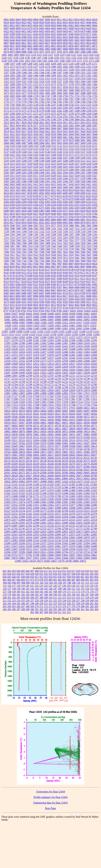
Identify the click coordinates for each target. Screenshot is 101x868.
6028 (30, 193)
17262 (72, 396)
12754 (79, 381)
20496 (29, 470)
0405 (53, 28)
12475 (29, 355)
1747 (48, 96)
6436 (24, 211)
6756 (59, 217)
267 (23, 606)
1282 (65, 67)
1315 (6, 70)
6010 (48, 190)
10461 (87, 314)
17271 (94, 396)
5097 (77, 143)
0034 (71, 22)
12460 (65, 352)
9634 (59, 305)
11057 (43, 326)
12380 (29, 340)
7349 (59, 240)
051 (37, 577)
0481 (89, 31)
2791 (30, 120)
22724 (65, 526)
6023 (95, 190)
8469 (59, 290)
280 (83, 606)
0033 (65, 22)
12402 (43, 343)
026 (18, 574)
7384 (6, 243)
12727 (43, 379)
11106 (68, 331)
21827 (29, 499)
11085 (36, 328)
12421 (65, 346)
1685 (65, 93)
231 (51, 600)
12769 (36, 384)
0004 (24, 20)
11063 (65, 326)
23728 (79, 552)
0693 (83, 40)
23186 (79, 540)
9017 (65, 296)
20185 (94, 461)
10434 (87, 311)
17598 (36, 405)
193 (69, 595)
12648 (15, 373)
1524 (18, 81)
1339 (18, 72)
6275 (48, 199)
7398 (24, 243)
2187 (71, 111)
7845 (77, 261)
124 (46, 586)
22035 (15, 508)
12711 (72, 376)
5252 (36, 170)
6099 (83, 193)
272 (46, 606)
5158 (89, 152)
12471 (7, 355)
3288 (6, 128)
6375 (42, 208)
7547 (65, 246)
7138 (95, 228)
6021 (83, 190)
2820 (36, 123)
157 (5, 592)
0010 (54, 20)
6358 (12, 208)
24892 (76, 561)
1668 (71, 90)
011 (46, 571)
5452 (6, 190)
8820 (6, 296)
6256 (42, 199)
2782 (71, 117)
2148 (59, 105)
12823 (29, 390)
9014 (59, 296)
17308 (15, 399)
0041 (95, 22)
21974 (65, 505)
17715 (79, 405)
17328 (36, 399)
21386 (65, 487)
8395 (54, 287)
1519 (83, 78)
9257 (65, 299)
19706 (51, 449)
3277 (36, 125)
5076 (54, 140)
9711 (48, 308)
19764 (7, 452)
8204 (36, 278)
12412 (7, 346)
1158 (4, 61)
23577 (87, 549)
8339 (42, 284)
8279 (6, 284)
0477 (71, 31)
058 (69, 577)
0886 (54, 49)
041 (87, 574)
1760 (30, 99)
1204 (53, 64)
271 (41, 606)
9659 (18, 308)
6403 (18, 211)
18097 (87, 411)
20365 (72, 467)
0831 (71, 43)
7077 (54, 226)
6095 (59, 193)
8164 (54, 273)
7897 (12, 264)
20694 (87, 476)
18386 (7, 420)
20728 (22, 479)
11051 (15, 326)
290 (32, 609)
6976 (6, 226)
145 (46, 589)
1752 (77, 96)
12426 (87, 346)
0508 (12, 34)
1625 (6, 90)
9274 (95, 299)
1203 (47, 64)
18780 (7, 429)
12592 (58, 361)
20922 (87, 479)
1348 (65, 72)
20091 (43, 458)
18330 (51, 417)
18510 (87, 420)
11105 (61, 331)
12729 (58, 379)
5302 (54, 173)
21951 (36, 505)
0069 (18, 28)
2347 (42, 117)
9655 (6, 308)
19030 (15, 434)
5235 (30, 167)
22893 (87, 532)
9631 (48, 305)
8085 (77, 267)
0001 (6, 20)
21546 (43, 493)
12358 (75, 334)
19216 (22, 440)
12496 (36, 358)
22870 (72, 532)
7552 (83, 246)
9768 (59, 311)
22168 (36, 511)
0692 (77, 40)
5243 (77, 167)
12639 (43, 370)
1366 (18, 75)
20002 (43, 455)
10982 (15, 320)
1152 (68, 58)
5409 (18, 184)
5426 (24, 187)
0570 (83, 34)
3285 (83, 125)
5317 (36, 175)
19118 (29, 437)
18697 (22, 426)
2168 (77, 108)
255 (64, 603)
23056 (65, 537)
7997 (59, 264)
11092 (72, 328)
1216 (71, 64)
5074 (42, 140)
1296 (77, 67)
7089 (24, 228)
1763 (48, 99)
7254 (95, 237)
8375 (71, 284)
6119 (30, 196)
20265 (65, 464)
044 (5, 577)
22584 (36, 523)
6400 (6, 211)
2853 (48, 123)
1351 (83, 72)
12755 (87, 381)
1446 (36, 75)
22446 (79, 517)
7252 (83, 237)
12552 (22, 361)
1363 (95, 72)
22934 (22, 534)
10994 (94, 320)
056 (60, 577)
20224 (29, 464)
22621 (58, 523)
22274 (79, 514)
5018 (30, 131)
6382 (54, 208)
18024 (7, 411)
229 (41, 600)
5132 (71, 149)
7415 (59, 243)
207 (37, 598)
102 (42, 583)
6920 (30, 223)
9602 (36, 305)
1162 (27, 61)
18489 (79, 420)
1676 (18, 93)
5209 (71, 161)
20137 (36, 461)
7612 (18, 255)
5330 (18, 178)
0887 (59, 49)
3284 (77, 125)
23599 (22, 552)
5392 (54, 181)
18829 (72, 429)
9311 (89, 302)
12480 (65, 355)
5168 (54, 155)
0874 (6, 49)
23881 (22, 558)
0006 (36, 20)
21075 (79, 481)
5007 (59, 128)
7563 (24, 249)
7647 (89, 255)
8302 (30, 284)
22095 (79, 508)
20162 (72, 461)
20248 (58, 464)
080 (51, 580)
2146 (48, 105)
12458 (51, 352)
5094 (65, 143)
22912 (94, 532)
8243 (54, 281)
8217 (18, 281)
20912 (72, 479)
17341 (51, 399)
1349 (71, 72)
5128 (54, 149)
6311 (95, 202)
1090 (95, 52)
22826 (29, 532)
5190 (83, 158)
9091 (95, 296)
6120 (36, 196)
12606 (87, 361)
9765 (47, 311)
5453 (12, 190)
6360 (24, 208)
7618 (42, 255)
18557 (15, 423)
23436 (29, 546)
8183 (42, 276)
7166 (18, 234)
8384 (12, 287)
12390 (87, 340)
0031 (54, 22)
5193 (6, 161)
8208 (59, 278)
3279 (48, 125)
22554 (94, 520)
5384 (12, 181)
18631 (65, 423)
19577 (58, 446)
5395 (59, 181)
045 (9, 577)
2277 (65, 114)
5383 (6, 181)
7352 (65, 240)
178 (5, 595)
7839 (71, 261)
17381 (72, 399)
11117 (18, 334)
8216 (12, 281)
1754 (89, 96)
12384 (58, 340)
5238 (48, 167)
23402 (94, 543)
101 (37, 583)
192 (64, 595)
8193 (77, 276)
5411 (30, 184)
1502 (95, 75)
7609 (95, 252)
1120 (68, 55)
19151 (65, 437)
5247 (6, 170)
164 (37, 592)
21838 (51, 499)
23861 (94, 555)
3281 (59, 125)
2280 (83, 114)
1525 (24, 81)
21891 (65, 502)
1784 (54, 102)
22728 (79, 526)
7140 (12, 231)
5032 (12, 134)
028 (28, 574)
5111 (54, 146)
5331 (24, 178)
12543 (79, 358)
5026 (71, 131)
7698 (95, 258)
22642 (72, 523)
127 (59, 586)
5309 (95, 173)
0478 (77, 31)
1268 (83, 64)
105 (55, 583)
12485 (7, 358)
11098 (12, 331)
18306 (15, 417)
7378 (83, 240)
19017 (94, 431)
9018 (71, 296)
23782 (29, 555)
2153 (89, 105)
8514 (77, 293)
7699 (6, 261)
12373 (79, 337)
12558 (29, 361)
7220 (47, 237)
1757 (12, 99)
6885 (59, 220)
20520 (36, 470)
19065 (51, 434)
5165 (36, 155)
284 (5, 609)
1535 (48, 81)
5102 (7, 146)
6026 (18, 193)
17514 (79, 402)
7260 (18, 240)
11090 (58, 328)
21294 (93, 484)
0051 (6, 25)
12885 (36, 393)
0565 (53, 34)
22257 (58, 514)
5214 (6, 164)
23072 (94, 537)
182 (23, 595)
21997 (7, 508)
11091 (65, 328)
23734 (86, 552)
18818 (36, 429)
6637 (36, 214)
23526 (43, 549)
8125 (36, 270)
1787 (71, 102)
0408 (71, 28)
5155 (71, 152)
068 (18, 580)
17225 (65, 396)
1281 (59, 67)
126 (55, 586)
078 (41, 580)
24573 (40, 561)
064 (96, 577)
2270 (24, 114)
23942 (51, 558)
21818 (15, 499)
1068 (30, 52)
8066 (48, 267)
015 (64, 571)
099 (28, 583)
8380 (83, 284)
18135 (29, 414)
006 (28, 571)
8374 (65, 284)
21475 (43, 490)
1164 (39, 61)
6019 (71, 190)
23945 (58, 558)
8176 (12, 276)
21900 (72, 502)
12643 (72, 370)
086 (69, 580)
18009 (79, 408)
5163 (24, 155)
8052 (30, 267)
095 (9, 583)
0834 (89, 43)
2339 (89, 114)
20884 (65, 479)
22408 (51, 517)
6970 (83, 223)
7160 (89, 231)
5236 (36, 167)
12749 (51, 381)
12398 (22, 343)
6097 (71, 193)
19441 (94, 443)
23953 (72, 558)
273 (51, 606)
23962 (79, 558)
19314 (72, 440)
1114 (33, 55)
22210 (79, 511)
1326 (59, 70)
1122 (79, 55)
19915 (72, 452)
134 (92, 586)
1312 (83, 67)
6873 (12, 220)
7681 (77, 258)
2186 (65, 111)
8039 (12, 267)
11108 (82, 331)
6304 (54, 202)
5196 (24, 161)
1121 (74, 55)
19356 (22, 443)
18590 (29, 423)
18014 (94, 408)
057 (64, 577)
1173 (91, 61)
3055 (24, 125)
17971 (65, 408)
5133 (77, 149)
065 (5, 580)
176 (92, 592)
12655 (65, 373)
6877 (24, 220)
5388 (30, 181)
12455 (29, 352)
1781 (36, 102)
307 (41, 612)
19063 (43, 434)
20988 (43, 481)
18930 (51, 431)
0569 (77, 34)
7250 (71, 237)
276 (64, 606)
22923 (15, 534)
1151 (62, 58)
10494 (58, 317)
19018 (7, 434)
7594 (18, 252)
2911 (65, 123)
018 (78, 571)
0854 (59, 46)
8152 (30, 273)
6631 (6, 214)
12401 (36, 343)
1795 (12, 105)
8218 (24, 281)
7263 (36, 240)
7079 (65, 226)
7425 (71, 243)
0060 (59, 25)
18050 (29, 411)
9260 (71, 299)
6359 (18, 208)
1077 (54, 52)
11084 (29, 328)
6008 (42, 190)
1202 (41, 64)
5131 (65, 149)
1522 (6, 81)
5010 (77, 128)
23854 (87, 555)
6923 (48, 223)
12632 (87, 367)
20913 (79, 479)
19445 (15, 446)
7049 (12, 226)
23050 (51, 537)
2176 (30, 111)
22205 (72, 511)
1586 (24, 87)
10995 (8, 323)
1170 (74, 61)
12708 (58, 376)
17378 (65, 399)
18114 (22, 414)
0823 (36, 43)
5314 (18, 175)
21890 (58, 502)
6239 (36, 199)
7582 (77, 249)
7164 (6, 234)
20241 (43, 464)
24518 (33, 561)
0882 (48, 49)
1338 (12, 72)
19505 (29, 446)
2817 (18, 123)
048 (23, 577)
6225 (6, 199)
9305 (77, 302)
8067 (54, 267)
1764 (54, 99)
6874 (18, 220)
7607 (89, 252)
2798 (65, 120)
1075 (42, 52)
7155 (59, 231)
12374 (87, 337)
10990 (72, 320)
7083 (89, 226)
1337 (6, 72)
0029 (42, 22)
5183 (48, 158)
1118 (56, 55)
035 (60, 574)
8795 (89, 293)
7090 (30, 228)
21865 (7, 502)
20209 (15, 464)
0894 (83, 49)
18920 (43, 431)
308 (46, 612)
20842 (51, 479)
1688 (83, 93)
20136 (29, 461)
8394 (48, 287)
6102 (95, 193)
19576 (51, 446)
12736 (87, 379)
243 (9, 603)
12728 (51, 379)
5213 (95, 161)
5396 (65, 181)
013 (55, 571)
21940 (29, 505)
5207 (59, 161)
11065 (72, 326)
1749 (59, 96)
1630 (18, 90)
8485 (18, 293)
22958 (51, 534)
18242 (72, 414)
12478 (51, 355)
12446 (58, 349)
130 (73, 586)
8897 (30, 296)
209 (46, 598)
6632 (12, 214)
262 (96, 603)
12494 (29, 358)
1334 (83, 70)
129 (69, 586)
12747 (36, 381)
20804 (29, 479)
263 (5, 606)
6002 (30, 190)
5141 (30, 152)
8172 (83, 273)
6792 (71, 217)
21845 (72, 499)
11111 (96, 331)
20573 (29, 473)
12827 (58, 390)
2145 (42, 105)
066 (9, 580)
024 (9, 574)
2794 (42, 120)
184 (32, 595)
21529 (29, 493)
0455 (42, 31)
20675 (79, 476)
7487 (18, 246)
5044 (71, 134)
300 (78, 609)
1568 (12, 84)
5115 (77, 146)
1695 (24, 96)
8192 (71, 276)
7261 (24, 240)
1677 (24, 93)
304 (96, 609)
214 (69, 598)
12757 (94, 381)
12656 (72, 373)
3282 (65, 125)
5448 (77, 187)
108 (69, 583)
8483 (12, 293)
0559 (42, 34)
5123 (24, 149)
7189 (83, 234)
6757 (65, 217)
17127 (15, 396)
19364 (36, 443)
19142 (58, 437)
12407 (65, 343)
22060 (36, 508)
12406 (58, 343)
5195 (18, 161)
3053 (12, 125)
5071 (24, 140)
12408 (72, 343)
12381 (36, 340)
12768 (29, 384)
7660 (24, 258)
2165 (59, 108)
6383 (59, 208)
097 (19, 583)
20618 (94, 473)
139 (18, 589)
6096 (65, 193)
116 (9, 586)
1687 (77, 93)
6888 (71, 220)
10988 (58, 320)
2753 (54, 117)
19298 (58, 440)
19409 (72, 443)
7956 (36, 264)
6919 (24, 223)
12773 (51, 384)
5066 (95, 137)
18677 (7, 426)
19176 (79, 437)
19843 (29, 452)
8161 (36, 273)
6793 (77, 217)
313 (69, 612)
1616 (54, 87)
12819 (94, 387)
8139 (77, 270)
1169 (68, 61)
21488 (65, 490)
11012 (65, 323)
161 (23, 592)
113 (92, 583)
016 (69, 571)
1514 (53, 78)
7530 (42, 246)
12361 (89, 334)
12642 (65, 370)
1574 (48, 84)
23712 (72, 552)
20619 (7, 476)
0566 (59, 34)
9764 (41, 311)
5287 (12, 173)
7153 (48, 231)
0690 (65, 40)
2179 (42, 111)
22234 (22, 514)
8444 (12, 290)
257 (73, 603)
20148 (58, 461)
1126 (4, 58)
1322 (42, 70)
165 (41, 592)
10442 (29, 314)
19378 (43, 443)
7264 (42, 240)
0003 (18, 20)
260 (87, 603)
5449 (83, 187)
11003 (44, 323)
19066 (58, 434)
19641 (22, 449)
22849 (58, 532)
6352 (71, 205)
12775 (65, 384)
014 (60, 571)
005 (23, 571)
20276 (87, 464)
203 (18, 598)
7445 (89, 243)
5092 (54, 143)
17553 (15, 405)
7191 (95, 234)
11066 (79, 326)
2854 (54, 123)
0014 (77, 20)
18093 (79, 411)
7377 (77, 240)
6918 (18, 223)
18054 (36, 411)
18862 (7, 431)
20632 (43, 476)
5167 (48, 155)
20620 (15, 476)
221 (5, 600)
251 (46, 603)
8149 (18, 273)
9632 (54, 305)
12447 (65, 349)
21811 (94, 496)
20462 (7, 470)
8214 (95, 278)
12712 (79, 376)
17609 (43, 405)
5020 (42, 131)
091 (87, 580)
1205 (59, 64)
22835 (43, 532)
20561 (7, 473)
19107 (15, 437)
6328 (12, 205)
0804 (89, 40)
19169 (72, 437)
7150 (30, 231)
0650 (30, 40)
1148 (45, 58)
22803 (7, 532)
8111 (12, 270)
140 (23, 589)
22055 (29, 508)
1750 (65, 96)
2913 (77, 123)
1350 (77, 72)
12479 (58, 355)
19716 (58, 449)
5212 (89, 161)
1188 (6, 64)
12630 (72, 367)
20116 (87, 458)
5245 (89, 167)
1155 (85, 58)
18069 (58, 411)
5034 (24, 134)
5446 (65, 187)
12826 (51, 390)
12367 (36, 337)
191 (60, 595)
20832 (36, 479)
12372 (72, 337)
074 (37, 580)
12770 (43, 384)
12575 (51, 361)
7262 (30, 240)
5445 (59, 187)
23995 (18, 561)
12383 (51, 340)
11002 (36, 323)
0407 (65, 28)
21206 (36, 484)
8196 (89, 276)
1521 (95, 78)
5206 (54, 161)
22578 (29, 523)
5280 (71, 170)
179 (9, 595)
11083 (22, 328)
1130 (27, 58)
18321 (36, 417)
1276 (30, 67)
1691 (95, 93)
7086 (12, 228)
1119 (62, 55)
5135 (89, 149)
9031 (83, 296)
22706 (36, 526)
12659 (94, 373)
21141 (14, 484)
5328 (6, 178)
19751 (94, 449)
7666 (48, 258)
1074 (36, 52)
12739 (94, 379)
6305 (59, 202)
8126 (42, 270)
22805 (15, 532)
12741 (7, 381)
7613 (24, 255)
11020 (8, 326)
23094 (22, 540)
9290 (18, 302)
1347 (59, 72)
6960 (59, 223)
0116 (24, 28)
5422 (95, 184)
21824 (22, 499)
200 (5, 598)
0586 (18, 37)
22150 (15, 511)
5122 (18, 149)
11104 (54, 331)
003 (14, 571)
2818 (24, 123)
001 (5, 571)
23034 (29, 537)
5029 (89, 131)
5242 (71, 167)
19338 (94, 440)
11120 (32, 334)
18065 (51, 411)
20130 (94, 458)
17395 (87, 399)
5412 (36, 184)
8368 (48, 284)
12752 (72, 381)
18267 (79, 414)
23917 (29, 558)
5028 (83, 131)
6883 (48, 220)
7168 (30, 234)
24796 (69, 561)
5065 (89, 137)
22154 (22, 511)
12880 (94, 390)
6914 (89, 220)
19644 (29, 449)
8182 (36, 276)
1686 (71, 93)
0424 (18, 31)
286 (14, 609)
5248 (12, 170)
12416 (29, 346)
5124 (30, 149)
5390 (42, 181)
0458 (59, 31)
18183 (50, 414)
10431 (73, 311)
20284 (94, 464)
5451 (95, 187)
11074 (93, 326)
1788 (77, 102)
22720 (51, 526)
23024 (15, 537)
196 (83, 595)
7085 (6, 228)
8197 (95, 276)
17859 (15, 408)
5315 (24, 175)
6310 (89, 202)
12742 (15, 381)
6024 (6, 193)
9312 (95, 302)
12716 (94, 376)
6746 (95, 214)
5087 (24, 143)
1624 (95, 87)
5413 (42, 184)
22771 (72, 529)
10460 (79, 314)
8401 (65, 287)
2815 (6, 123)
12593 (65, 361)
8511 (71, 293)
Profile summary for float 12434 (50, 797)
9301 (54, 302)
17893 (29, 408)
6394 (83, 208)
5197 (30, 161)
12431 (22, 349)
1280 (54, 67)
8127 (47, 270)
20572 (22, 473)
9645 (77, 305)
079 (46, 580)
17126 (7, 396)
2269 (18, 114)
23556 (72, 549)
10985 (36, 320)
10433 (80, 311)
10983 (22, 320)
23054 (58, 537)
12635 (15, 370)
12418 (43, 346)
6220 (77, 196)
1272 (6, 67)
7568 (42, 249)
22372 (36, 517)
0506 (95, 31)
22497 (43, 520)
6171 (41, 196)
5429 (30, 187)
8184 (48, 276)
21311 (22, 487)
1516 (65, 78)
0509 (18, 34)
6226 (12, 199)
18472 (72, 420)
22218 (94, 511)
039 (78, 574)
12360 (82, 334)
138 (14, 589)
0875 (12, 49)
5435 (48, 187)
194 (73, 595)
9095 (18, 299)
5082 (89, 140)
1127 (10, 58)
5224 (59, 164)
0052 (12, 25)
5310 (6, 175)
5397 (71, 181)
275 (60, 606)
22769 (65, 529)
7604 (71, 252)
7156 (65, 231)
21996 (94, 505)
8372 (59, 284)
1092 (10, 55)
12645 (87, 370)
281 (87, 606)
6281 (83, 199)
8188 (59, 276)
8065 (42, 267)
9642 (71, 305)
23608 (29, 552)
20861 (58, 479)
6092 (42, 193)
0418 (77, 28)
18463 (65, 420)
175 (87, 592)
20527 (51, 470)
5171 (71, 155)
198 (92, 595)
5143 (42, 152)
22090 (72, 508)
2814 (95, 120)
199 (96, 595)
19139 (50, 437)
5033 (18, 134)
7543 (54, 246)
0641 (77, 37)
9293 (30, 302)
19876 (58, 452)
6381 (48, 208)
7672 (65, 258)
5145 (54, 152)
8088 (89, 267)
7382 (95, 240)
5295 (24, 173)
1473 (83, 75)
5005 (48, 128)
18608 (51, 423)
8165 (59, 273)
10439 (22, 314)
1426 (30, 75)
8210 (71, 278)
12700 (29, 376)
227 (32, 600)
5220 (36, 164)
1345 (48, 72)
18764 (87, 426)
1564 (83, 81)
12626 (43, 367)
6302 (42, 202)
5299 (36, 173)
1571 (30, 84)
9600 (30, 305)
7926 (24, 264)
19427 (87, 443)
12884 (29, 393)
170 (64, 592)
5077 (59, 140)
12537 (51, 358)
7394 (18, 243)
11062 (58, 326)
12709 (65, 376)
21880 (36, 502)
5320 (53, 175)
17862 (22, 408)
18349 (65, 417)
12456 (36, 352)
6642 (65, 214)
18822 (58, 429)
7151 (36, 231)
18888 (29, 431)
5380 (89, 178)
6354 (83, 205)
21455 (22, 490)
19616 (7, 449)
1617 (59, 87)
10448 (43, 314)
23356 (58, 543)
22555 (7, 523)
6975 (95, 223)
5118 (88, 146)
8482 (6, 293)
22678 (7, 526)
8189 (65, 276)
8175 (6, 276)
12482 (79, 355)
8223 (30, 281)
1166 (50, 61)
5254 (42, 170)
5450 (89, 187)
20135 (22, 461)
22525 (72, 520)
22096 (87, 508)
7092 (36, 228)
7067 (36, 226)
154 (87, 589)
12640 (51, 370)
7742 (24, 261)
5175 (95, 155)
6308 (77, 202)
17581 (29, 405)
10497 (72, 317)
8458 (36, 290)
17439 (36, 402)
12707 (51, 376)
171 (69, 592)
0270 (30, 28)
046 (14, 577)
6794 (83, 217)
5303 (59, 173)
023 (5, 574)
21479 (51, 490)
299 (73, 609)
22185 (51, 511)
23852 (79, 555)
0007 (42, 20)
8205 (42, 278)
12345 (60, 334)
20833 (43, 479)
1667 (65, 90)
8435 (95, 287)
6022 (89, 190)
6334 (24, 205)
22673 (94, 523)
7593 (12, 252)
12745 (29, 381)
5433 (36, 187)
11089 (50, 328)
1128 (16, 58)
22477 (15, 520)
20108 (65, 458)
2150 (71, 105)
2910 (59, 123)
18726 (43, 426)
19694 (43, 449)
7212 (12, 237)
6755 (54, 217)
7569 (48, 249)
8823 (12, 296)
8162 (42, 273)
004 (18, 571)
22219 (7, 514)
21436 (7, 490)
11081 (15, 328)
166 (46, 592)
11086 (43, 328)
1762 (42, 99)
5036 (36, 134)
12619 (86, 364)
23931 (36, 558)
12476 (36, 355)
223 (14, 600)
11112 (4, 334)
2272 (36, 114)
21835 (43, 499)
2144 (36, 105)
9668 (42, 308)
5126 (42, 149)
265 (14, 606)
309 (51, 612)
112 (87, 583)
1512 (42, 78)
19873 (43, 452)
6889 (77, 220)
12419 (51, 346)
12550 (7, 361)
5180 (30, 158)
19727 (72, 449)
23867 (7, 558)
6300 (30, 202)
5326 (89, 175)
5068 (12, 140)
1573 (42, 84)
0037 (83, 22)
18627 (58, 423)
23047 (36, 537)
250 (41, 603)
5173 (83, 155)
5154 (65, 152)
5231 (6, 167)
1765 (59, 99)
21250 (50, 484)
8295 (24, 284)
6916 (6, 223)
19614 (94, 446)
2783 (77, 117)
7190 (89, 234)
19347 (15, 443)
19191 (94, 437)
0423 (12, 31)
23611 (43, 552)
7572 (54, 249)
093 (96, 580)
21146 (29, 484)
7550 (77, 246)
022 (96, 571)
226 (28, 600)
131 (78, 586)
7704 (18, 261)
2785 (89, 117)
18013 (87, 408)
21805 (79, 496)
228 (37, 600)
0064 (83, 25)
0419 (83, 28)
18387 (15, 420)
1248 (77, 64)
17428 (15, 402)
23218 (94, 540)
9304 (71, 302)
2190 (89, 111)
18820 (43, 429)
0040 (89, 22)
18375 (94, 417)
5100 (89, 143)
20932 (7, 481)
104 (51, 583)
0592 (36, 37)
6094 (54, 193)
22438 (65, 517)
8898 (36, 296)
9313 (6, 305)
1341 (30, 72)
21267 (57, 484)
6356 (95, 205)
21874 (22, 502)
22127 (7, 511)
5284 (95, 170)
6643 (71, 214)
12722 (15, 379)
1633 (36, 90)
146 (51, 589)
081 (55, 580)
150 (69, 589)
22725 (72, 526)
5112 (60, 146)
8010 (83, 264)
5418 (71, 184)
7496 (24, 246)
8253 (77, 281)
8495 (36, 293)
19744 (79, 449)
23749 (7, 555)
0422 (6, 31)
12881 (7, 393)
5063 (77, 137)
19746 (87, 449)
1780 (30, 102)
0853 (54, 46)
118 (18, 586)
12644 (79, 370)
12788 (58, 387)
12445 (51, 349)
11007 (51, 323)
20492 (22, 470)
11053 (22, 326)
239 (87, 600)
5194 (12, 161)
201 (9, 598)
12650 (29, 373)
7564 (30, 249)
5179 (24, 158)
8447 (18, 290)
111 (83, 583)
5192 (95, 158)
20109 (72, 458)
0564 (47, 34)
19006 (79, 431)
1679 (36, 93)
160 (18, 592)
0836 (6, 46)
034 (55, 574)
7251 (77, 237)
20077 (29, 458)
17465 (43, 402)
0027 (30, 22)
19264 (36, 440)
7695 (89, 258)
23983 (94, 558)
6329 (18, 205)
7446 (95, 243)
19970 (94, 452)
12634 (7, 370)
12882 (15, 393)
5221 (42, 164)
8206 (48, 278)
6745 (89, 214)
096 (14, 583)
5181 (36, 158)
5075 (48, 140)
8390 (24, 287)
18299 (7, 417)
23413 (7, 546)
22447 (87, 517)
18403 (29, 420)
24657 (54, 561)
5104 (18, 146)
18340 (58, 417)
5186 (59, 158)
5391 (48, 181)
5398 (77, 181)
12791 (72, 387)
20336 (36, 467)
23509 (22, 549)
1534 (42, 81)
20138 (43, 461)
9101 (36, 299)
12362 (96, 334)
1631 (24, 90)
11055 (36, 326)
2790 (24, 120)
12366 (29, 337)
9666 (36, 308)
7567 (36, 249)
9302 (59, 302)
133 (87, 586)
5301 (48, 173)
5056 (42, 137)
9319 (24, 305)
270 (37, 606)
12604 (72, 361)
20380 (87, 467)
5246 (95, 167)
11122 (39, 334)
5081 (83, 140)
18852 (87, 429)
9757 (6, 311)
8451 (30, 290)
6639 (48, 214)
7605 (77, 252)
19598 (72, 446)
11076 (8, 328)
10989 (65, 320)
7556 (95, 246)
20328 (15, 467)
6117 (24, 196)
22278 (87, 514)
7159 (83, 231)
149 (64, 589)
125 (50, 586)
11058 (50, 326)
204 (23, 598)
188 (46, 595)
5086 (18, 143)
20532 (65, 470)
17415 (94, 399)
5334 (42, 178)
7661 (30, 258)
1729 (36, 96)
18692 (15, 426)
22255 (51, 514)
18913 (36, 431)
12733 (72, 379)
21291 (86, 484)
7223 (65, 237)
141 (28, 589)
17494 (72, 402)
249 (37, 603)
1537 (59, 81)
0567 (65, 34)
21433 (94, 487)
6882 (42, 220)
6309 (83, 202)
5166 (42, 155)
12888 (51, 393)
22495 (29, 520)
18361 (72, 417)
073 (32, 580)
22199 (65, 511)
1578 (71, 84)
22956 (43, 534)
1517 (71, 78)
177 (96, 592)
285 (9, 609)
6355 (89, 205)
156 (96, 589)
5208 (65, 161)
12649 (22, 373)
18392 (22, 420)
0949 (89, 49)
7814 (54, 261)
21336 (29, 487)
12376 (94, 337)
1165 (45, 61)
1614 (42, 87)
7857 (95, 261)
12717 (7, 379)
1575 (54, 84)
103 (46, 583)
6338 (48, 205)
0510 (24, 34)
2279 (77, 114)
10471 (22, 317)
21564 (51, 493)
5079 (71, 140)
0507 (6, 34)
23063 (72, 537)
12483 (87, 355)
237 (78, 600)
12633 (94, 367)
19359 (29, 443)
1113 (28, 55)
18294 (94, 414)
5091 (48, 143)
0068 (12, 28)
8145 (6, 273)
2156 (12, 108)
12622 (15, 367)
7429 (83, 243)
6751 (30, 217)
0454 (36, 31)
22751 (29, 529)
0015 (83, 20)
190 (55, 595)
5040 (59, 134)
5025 (65, 131)
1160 (16, 61)
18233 (65, 414)
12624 (29, 367)
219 (92, 598)
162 (28, 592)
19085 (87, 434)
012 (50, 571)
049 (28, 577)
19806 (15, 452)
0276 (36, 28)
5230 (95, 164)
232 (55, 600)
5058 (54, 137)
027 (23, 574)
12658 (87, 373)
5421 (89, 184)
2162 (42, 108)
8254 (83, 281)
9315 (12, 305)
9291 (24, 302)
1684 (59, 93)
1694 (18, 96)
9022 (77, 296)
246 (23, 603)
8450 (24, 290)
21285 (72, 484)
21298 (7, 487)
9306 (83, 302)
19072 (72, 434)
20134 (15, 461)
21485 (58, 490)
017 (73, 571)
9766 (53, 311)
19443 (7, 446)
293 (46, 609)
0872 (89, 46)
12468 (94, 352)
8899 (42, 296)
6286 (18, 202)
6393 (77, 208)
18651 (79, 423)
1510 (30, 78)
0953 (95, 49)
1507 (18, 78)
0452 (24, 31)
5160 (6, 155)
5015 (12, 131)
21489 (72, 490)
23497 (15, 549)
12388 (79, 340)
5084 (6, 143)
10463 (94, 314)
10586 (94, 317)
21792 (65, 496)
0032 (59, 22)
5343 (54, 178)
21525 (22, 493)
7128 (89, 228)
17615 (51, 405)
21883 (43, 502)
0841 (30, 46)
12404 (51, 343)
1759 (24, 99)
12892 (65, 393)
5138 (12, 152)
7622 (59, 255)
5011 (83, 128)
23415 (15, 546)
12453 (15, 352)
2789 (18, 120)
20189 (7, 464)
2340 (95, 114)
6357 (6, 208)
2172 (6, 111)
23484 (87, 546)
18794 (15, 429)
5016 (18, 131)
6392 (71, 208)
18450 (51, 420)
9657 (12, 308)
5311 (12, 175)
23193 (87, 540)
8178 (18, 276)
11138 (53, 334)
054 (51, 577)
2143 (30, 105)
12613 (43, 364)
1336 (95, 70)
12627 (51, 367)
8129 (53, 270)
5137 (6, 152)
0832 (77, 43)
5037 (42, 134)
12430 (15, 349)
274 (55, 606)
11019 (93, 323)
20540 (79, 470)
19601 (79, 446)
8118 (18, 270)
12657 (79, 373)
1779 (24, 102)
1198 (18, 64)
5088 (30, 143)
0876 (18, 49)
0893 (77, 49)
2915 (89, 123)
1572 (36, 84)
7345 (54, 240)
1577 (65, 84)
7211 (6, 237)
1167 (56, 61)
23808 (51, 555)
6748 (12, 217)
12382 (43, 340)
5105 (24, 146)
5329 (12, 178)
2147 (54, 105)
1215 (65, 64)
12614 (50, 364)
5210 (77, 161)
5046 (83, 134)
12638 (36, 370)
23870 (15, 558)
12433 (29, 349)
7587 (95, 249)
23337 (43, 543)
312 (64, 612)
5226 (71, 164)
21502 (7, 493)
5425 (18, 187)
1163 (33, 61)
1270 (89, 64)
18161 (36, 414)
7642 (83, 255)
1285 (71, 67)
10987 (51, 320)
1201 (36, 64)
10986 (43, 320)
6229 (30, 199)
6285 (12, 202)
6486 (48, 211)
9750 (77, 308)
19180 (86, 437)
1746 (42, 96)
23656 (50, 552)
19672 (36, 449)
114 (96, 583)
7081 (77, 226)
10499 (79, 317)
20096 (51, 458)
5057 (48, 137)
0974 (6, 52)
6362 (36, 208)
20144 (51, 461)
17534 (94, 402)
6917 (12, 223)
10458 (72, 314)
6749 (18, 217)
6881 (36, 220)
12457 (43, 352)
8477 (83, 290)
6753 (42, 217)
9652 (95, 305)
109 (74, 583)
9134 (48, 299)
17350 (58, 399)
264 (9, 606)
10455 (58, 314)
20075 (22, 458)
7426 (77, 243)
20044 (79, 455)
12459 (58, 352)
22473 (94, 517)
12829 (72, 390)
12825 (43, 390)
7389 (12, 243)
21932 (15, 505)
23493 (7, 549)
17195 (58, 396)
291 (37, 609)
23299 (22, 543)
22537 (79, 520)
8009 (77, 264)
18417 (36, 420)
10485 (36, 317)
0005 (30, 20)
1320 (30, 70)
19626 (15, 449)
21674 (94, 493)
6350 (65, 205)
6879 (30, 220)
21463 (29, 490)
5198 (36, 161)
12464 (87, 352)
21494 (79, 490)
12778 (79, 384)
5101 (95, 143)
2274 (48, 114)
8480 (89, 290)
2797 (59, 120)
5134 (83, 149)
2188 (77, 111)
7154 (54, 231)
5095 (71, 143)
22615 (51, 523)
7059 (24, 226)
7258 (12, 240)
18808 (29, 429)
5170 (65, 155)
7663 (36, 258)
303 (92, 609)
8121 (24, 270)
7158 (77, 231)
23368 (72, 543)
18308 (22, 417)
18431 (43, 420)
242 (5, 603)
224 (18, 600)
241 (96, 600)
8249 (65, 281)
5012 (89, 128)
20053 (86, 455)
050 (32, 577)
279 (78, 606)
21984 (79, 505)
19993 (22, 455)
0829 (59, 43)
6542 (71, 211)
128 (64, 586)
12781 (7, 387)
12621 (7, 367)
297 (64, 609)
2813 (89, 120)
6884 (54, 220)
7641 (77, 255)
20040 (65, 455)
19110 (22, 437)
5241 (65, 167)
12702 (43, 376)
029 (32, 574)
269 (32, 606)
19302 (65, 440)
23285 (15, 543)
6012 (59, 190)
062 (87, 577)
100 (32, 583)
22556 (15, 523)
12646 (94, 370)
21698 (22, 496)
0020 (12, 22)
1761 (36, 99)
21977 (72, 505)
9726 (53, 308)
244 (14, 603)
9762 (30, 311)
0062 (71, 25)
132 (82, 586)
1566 (95, 81)
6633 (18, 214)
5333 (36, 178)
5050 (12, 137)
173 (78, 592)
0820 (18, 43)
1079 (65, 52)
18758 (72, 426)
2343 (18, 117)
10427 (66, 311)
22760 (58, 529)
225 (23, 600)
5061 (65, 137)
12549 (94, 358)
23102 (36, 540)
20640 (51, 476)
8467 (54, 290)
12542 (72, 358)
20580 (43, 473)
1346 (54, 72)
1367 (24, 75)
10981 (7, 320)
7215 (30, 237)
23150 (65, 540)
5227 (77, 164)
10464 (7, 317)
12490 (22, 358)
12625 (36, 367)
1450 (54, 75)
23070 (87, 537)
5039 (54, 134)
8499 (54, 293)
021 (92, 571)
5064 (83, 137)
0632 (59, 37)
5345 (59, 178)
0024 (18, 22)
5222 (48, 164)
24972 (83, 561)
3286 (89, 125)
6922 (42, 223)
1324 (54, 70)
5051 (18, 137)
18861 (94, 429)
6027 (24, 193)
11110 (89, 331)
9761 (24, 311)
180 (14, 595)
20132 (7, 461)
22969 (58, 534)
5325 (83, 175)
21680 (15, 496)
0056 (36, 25)
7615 (36, 255)
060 (78, 577)
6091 (36, 193)
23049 (43, 537)
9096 (24, 299)
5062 (71, 137)
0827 (48, 43)
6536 (59, 211)
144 (41, 589)
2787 (6, 120)
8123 (30, 270)
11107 (75, 331)
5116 (83, 146)
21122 (7, 484)
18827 (65, 429)
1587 (30, 87)
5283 (89, 170)
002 (9, 571)
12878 (79, 390)
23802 (43, 555)
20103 (58, 458)
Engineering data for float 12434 (50, 803)
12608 (7, 364)
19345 (7, 443)
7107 (71, 228)
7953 (30, 264)
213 (64, 598)
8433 (89, 287)
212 (60, 598)
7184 (54, 234)
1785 (59, 102)
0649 (24, 40)
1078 (59, 52)
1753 (83, 96)
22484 (22, 520)
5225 (65, 164)
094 (5, 583)
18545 (94, 420)
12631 (79, 367)
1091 (4, 55)
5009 (71, 128)
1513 (47, 78)
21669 (87, 493)
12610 (22, 364)
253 (55, 603)
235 (69, 600)
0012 (65, 20)
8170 (77, 273)
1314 (95, 67)
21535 (36, 493)
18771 (94, 426)
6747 (6, 217)
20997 (58, 481)
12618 (79, 364)
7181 (36, 234)
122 (37, 586)
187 (41, 595)
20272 (79, 464)
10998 (29, 323)
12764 (15, 384)
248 (32, 603)
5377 (77, 178)
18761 (79, 426)
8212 (83, 278)
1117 (51, 55)
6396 (89, 208)
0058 (48, 25)
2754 (59, 117)
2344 (24, 117)
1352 (89, 72)
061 (83, 577)
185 (37, 595)
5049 (6, 137)
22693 (22, 526)
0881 (42, 49)
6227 (18, 199)
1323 (48, 70)
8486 (24, 293)
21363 (43, 487)
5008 (65, 128)
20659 (65, 476)
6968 (77, 223)
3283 (71, 125)
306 (37, 612)
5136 (95, 149)
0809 (12, 43)
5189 (77, 158)
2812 (83, 120)
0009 (48, 20)
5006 (54, 128)
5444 (54, 187)
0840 (24, 46)
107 (64, 583)
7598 (42, 252)
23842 (65, 555)
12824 (36, 390)
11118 (25, 334)
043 (96, 574)
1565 (89, 81)
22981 (87, 534)
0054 (24, 25)
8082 (71, 267)
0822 (30, 43)
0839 (18, 46)
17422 (7, 402)
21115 (94, 481)
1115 (39, 55)
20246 (51, 464)
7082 (83, 226)
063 (92, 577)
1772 (95, 99)
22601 (43, 523)
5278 (59, 170)
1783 (48, 102)
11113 (11, 334)
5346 (65, 178)
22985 (94, 534)
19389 (51, 443)
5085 (12, 143)
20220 (22, 464)
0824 (42, 43)
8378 (77, 284)
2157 (18, 108)
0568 (71, 34)
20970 (29, 481)
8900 (48, 296)
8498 (48, 293)
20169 (79, 461)
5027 (77, 131)
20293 (7, 467)
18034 (22, 411)
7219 (42, 237)
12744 (22, 381)
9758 (12, 311)
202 (14, 598)
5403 (12, 184)
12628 (58, 367)
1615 (48, 87)
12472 (15, 355)
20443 (94, 467)
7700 (12, 261)
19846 (36, 452)
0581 (95, 34)
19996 (29, 455)
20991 (51, 481)
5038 (48, 134)
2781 (65, 117)
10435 (94, 311)
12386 (72, 340)
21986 (87, 505)
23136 (58, 540)
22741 (7, 529)
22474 (7, 520)
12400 (29, 343)
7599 (48, 252)
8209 (65, 278)
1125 (97, 55)
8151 (24, 273)
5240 (59, 167)
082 (60, 580)
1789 (83, 102)
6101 (89, 193)
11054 (29, 326)
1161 (22, 61)
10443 (36, 314)
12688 (7, 376)
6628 (83, 211)
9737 (59, 308)
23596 (7, 552)
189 (51, 595)
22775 (79, 529)
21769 (51, 496)
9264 (77, 299)
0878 (30, 49)
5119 (94, 146)
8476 (77, 290)
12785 (36, 387)
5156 (77, 152)
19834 (22, 452)
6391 (65, 208)
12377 (7, 340)
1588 (36, 87)
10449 (51, 314)
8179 (24, 276)
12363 (7, 337)
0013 (71, 20)
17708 (72, 405)
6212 (59, 196)
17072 (87, 393)
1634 (42, 90)
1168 (62, 61)
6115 (18, 196)
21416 (79, 487)
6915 (95, 220)
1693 (12, 96)
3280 (54, 125)
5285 (6, 173)
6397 (95, 208)
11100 (26, 331)
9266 (89, 299)
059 (73, 577)
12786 (43, 387)
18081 (65, 411)
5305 (71, 173)
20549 (94, 470)
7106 (65, 228)
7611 (12, 255)
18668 (94, 423)
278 (73, 606)
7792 (42, 261)
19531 (43, 446)
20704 (7, 479)
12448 (72, 349)
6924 (54, 223)
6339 (54, 205)
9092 (6, 299)
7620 (53, 255)
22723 (58, 526)
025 (14, 574)
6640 (54, 214)
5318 (42, 175)
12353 (68, 334)
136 (5, 589)
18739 (58, 426)
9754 (89, 308)
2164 (54, 108)
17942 (58, 408)
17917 (43, 408)
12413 (15, 346)
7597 (36, 252)
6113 (12, 196)
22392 (43, 517)
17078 (94, 393)
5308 (89, 173)
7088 (18, 228)
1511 (36, 78)
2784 (83, 117)
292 (41, 609)
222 (9, 600)
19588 (65, 446)
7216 (36, 237)
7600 (54, 252)
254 (60, 603)
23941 (43, 558)
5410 (24, 184)
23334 (36, 543)
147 (55, 589)
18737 (51, 426)
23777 (22, 555)
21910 (94, 502)
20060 (15, 458)
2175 (24, 111)
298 (69, 609)
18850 (79, 429)
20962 (22, 481)
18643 (72, 423)
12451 (94, 349)
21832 (36, 499)
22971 (65, 534)
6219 (71, 196)
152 (78, 589)
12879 (87, 390)
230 (46, 600)
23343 (51, 543)
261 (92, 603)
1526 (30, 81)
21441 (15, 490)
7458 (6, 246)
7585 (83, 249)
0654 (48, 40)
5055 (36, 137)
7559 (18, 249)
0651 (36, 40)
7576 (65, 249)
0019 (6, 22)
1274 (18, 67)
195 (78, 595)
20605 (87, 473)
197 (87, 595)
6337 (42, 205)
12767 (22, 384)
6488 (54, 211)
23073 (7, 540)
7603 (65, 252)
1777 (12, 102)
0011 (59, 20)
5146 (59, 152)
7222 (59, 237)
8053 (36, 267)
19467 (22, 446)
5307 (83, 173)
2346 (36, 117)
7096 (48, 228)
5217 (24, 164)
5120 (6, 149)
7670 (59, 258)
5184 (54, 158)
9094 (12, 299)
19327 (86, 440)
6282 (89, 199)
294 (51, 609)
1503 (6, 78)
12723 (22, 379)
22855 (65, 532)
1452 (65, 75)
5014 (6, 131)
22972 (72, 534)
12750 (58, 381)
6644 (77, 214)
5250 (24, 170)
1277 (36, 67)
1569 (18, 84)
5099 (83, 143)
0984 (18, 52)
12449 (79, 349)
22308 (22, 517)
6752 (36, 217)
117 (14, 586)
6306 (65, 202)
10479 (29, 317)
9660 (24, 308)
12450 (87, 349)
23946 (65, 558)
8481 (95, 290)
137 (9, 589)
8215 (6, 281)
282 (92, 606)
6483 (30, 211)
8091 (95, 267)
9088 (89, 296)
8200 (18, 278)
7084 (95, 226)
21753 (43, 496)
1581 (89, 84)
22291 (7, 517)
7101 (54, 228)
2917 (6, 125)
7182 (42, 234)
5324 (77, 175)
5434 (42, 187)
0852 (48, 46)
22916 (7, 534)
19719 (65, 449)
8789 (83, 293)
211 (55, 598)
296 (60, 609)
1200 (30, 64)
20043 (72, 455)
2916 (95, 123)
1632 (30, 90)
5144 (48, 152)
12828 (65, 390)
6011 (53, 190)
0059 (54, 25)
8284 (18, 284)
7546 (59, 246)
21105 (87, 481)
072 (28, 580)
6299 (24, 202)
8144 (95, 270)
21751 (36, 496)
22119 (94, 508)
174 (83, 592)
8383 (6, 287)
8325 (36, 284)
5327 (95, 175)
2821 (42, 123)
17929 (51, 408)
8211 (77, 278)
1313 (89, 67)
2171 (95, 108)
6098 (77, 193)
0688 (54, 40)
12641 (58, 370)
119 (23, 586)
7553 (89, 246)
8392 (36, 287)
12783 (22, 387)
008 (37, 571)
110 (78, 583)
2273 (42, 114)
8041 (18, 267)
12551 (15, 361)
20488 (15, 470)
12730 (65, 379)
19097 (7, 437)
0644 (95, 37)
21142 (22, 484)
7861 (6, 264)
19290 (50, 440)
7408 (48, 243)
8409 (83, 287)
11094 (86, 328)
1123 (85, 55)
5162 (18, 155)
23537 (58, 549)
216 (78, 598)
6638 (42, 214)
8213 (89, 278)
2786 (95, 117)
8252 (71, 281)
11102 (40, 331)
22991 (7, 537)
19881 (65, 452)
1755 (95, 96)
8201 (24, 278)
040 (83, 574)
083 (64, 580)
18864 (15, 431)
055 (55, 577)
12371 (65, 337)
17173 (43, 396)
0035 (77, 22)
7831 (59, 261)
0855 (65, 46)
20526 (43, 470)
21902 (79, 502)
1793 (6, 105)
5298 (30, 173)
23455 (51, 546)
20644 (58, 476)
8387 (18, 287)
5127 (48, 149)
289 (28, 609)
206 (32, 598)
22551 (87, 520)
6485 (42, 211)
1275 (24, 67)
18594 (36, 423)
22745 (22, 529)
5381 (95, 178)
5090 (42, 143)
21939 (22, 505)
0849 (36, 46)
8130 (59, 270)
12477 (43, 355)
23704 (65, 552)
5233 (18, 167)
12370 (58, 337)
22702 (29, 526)
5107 (36, 146)
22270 (72, 514)
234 (64, 600)
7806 (48, 261)
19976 (7, 455)
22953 (36, 534)
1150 (56, 58)
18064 (43, 411)
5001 (24, 128)
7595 (24, 252)
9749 (71, 308)
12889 (58, 393)
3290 (18, 128)
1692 (6, 96)
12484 (94, 355)
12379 (22, 340)
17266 (79, 396)
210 (51, 598)
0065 (89, 25)
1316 (12, 70)
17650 (58, 405)
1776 (6, 102)
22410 (58, 517)
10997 (22, 323)
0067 (6, 28)
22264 (65, 514)
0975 (12, 52)
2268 (12, 114)
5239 (54, 167)
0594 (48, 37)
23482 (79, 546)
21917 (7, 505)
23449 (36, 546)
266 (18, 606)
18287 (86, 414)
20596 (65, 473)
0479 (83, 31)
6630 (95, 211)
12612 (36, 364)
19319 (79, 440)
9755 (95, 308)
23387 (79, 543)
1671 (89, 90)
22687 (15, 526)
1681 (42, 93)
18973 (65, 431)
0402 (42, 28)
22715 (43, 526)
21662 (72, 493)
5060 (59, 137)
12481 (72, 355)
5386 (24, 181)
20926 (94, 479)
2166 (65, 108)
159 (14, 592)
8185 (54, 276)
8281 (12, 284)
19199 (7, 440)
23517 (36, 549)
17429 (22, 402)
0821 (24, 43)
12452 (7, 352)
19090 (94, 434)
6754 (48, 217)
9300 (48, 302)
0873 (95, 46)
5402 (6, 184)
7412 (54, 243)
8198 (6, 278)
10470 (15, 317)
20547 (87, 470)
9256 (59, 299)
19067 (65, 434)
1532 (36, 81)
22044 (22, 508)
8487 (30, 293)
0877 (24, 49)
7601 (59, 252)
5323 (71, 175)
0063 (77, 25)
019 (83, 571)
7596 (30, 252)
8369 (54, 284)
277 (69, 606)
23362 (65, 543)
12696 (22, 376)
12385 (65, 340)
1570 (24, 84)
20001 (36, 455)
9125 (42, 299)
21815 (7, 499)
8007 (71, 264)
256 (69, 603)
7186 (65, 234)
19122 (36, 437)
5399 (83, 181)
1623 (89, 87)
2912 (71, 123)
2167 (71, 108)
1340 (24, 72)
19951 (79, 452)
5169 (59, 155)
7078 (59, 226)
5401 (95, 181)
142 (32, 589)
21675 (7, 496)
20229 (36, 464)
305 (32, 612)
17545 (7, 405)
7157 (71, 231)
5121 (12, 149)
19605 (87, 446)
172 (73, 592)
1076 (48, 52)
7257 (6, 240)
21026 (65, 481)
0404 (47, 28)
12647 (7, 373)
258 (78, 603)
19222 (29, 440)
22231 (15, 514)
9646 (83, 305)
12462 (79, 352)
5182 (42, 158)
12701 (36, 376)
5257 (54, 170)
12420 (58, 346)
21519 (15, 493)
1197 (12, 64)
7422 (65, 243)
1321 (36, 70)
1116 (45, 55)
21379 (58, 487)
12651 (36, 373)
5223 (54, 164)
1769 (83, 99)
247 (28, 603)
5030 (95, 131)
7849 (83, 261)
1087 (77, 52)
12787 (51, 387)
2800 (77, 120)
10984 (29, 320)
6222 (83, 196)
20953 (15, 481)
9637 (65, 305)
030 (37, 574)
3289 (12, 128)
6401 (12, 211)
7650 (6, 258)
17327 (29, 399)
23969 (87, 558)
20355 (58, 467)
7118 (83, 228)
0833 (83, 43)
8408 (77, 287)
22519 (65, 520)
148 (60, 589)
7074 (48, 226)
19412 (79, 443)
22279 (94, 514)
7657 (18, 258)
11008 (58, 323)
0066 (95, 25)
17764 (94, 405)
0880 (36, 49)
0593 (42, 37)
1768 (77, 99)
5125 (36, 149)
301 (83, 609)
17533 (87, 402)
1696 (30, 96)
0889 (71, 49)
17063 (79, 393)
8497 (42, 293)
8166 (65, 273)
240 (92, 600)
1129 (22, 58)
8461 (42, 290)
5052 (24, 137)
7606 (83, 252)
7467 (12, 246)
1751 (71, 96)
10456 (65, 314)
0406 (59, 28)
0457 (54, 31)
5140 (24, 152)
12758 (7, 384)
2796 (54, 120)
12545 (87, 358)
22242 (29, 514)
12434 (36, 349)
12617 (72, 364)
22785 (87, 529)
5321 (59, 175)
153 (83, 589)
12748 (43, 381)
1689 (89, 93)
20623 (22, 476)
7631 (65, 255)
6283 (95, 199)
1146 (33, 58)
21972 (58, 505)
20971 (36, 481)
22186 (58, 511)
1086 (71, 52)
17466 (51, 402)
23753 (15, 555)
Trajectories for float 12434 (51, 792)
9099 (30, 299)
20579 (36, 473)
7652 (12, 258)
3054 (18, 125)
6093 (48, 193)
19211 (14, 440)
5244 (83, 167)
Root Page (50, 808)
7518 (36, 246)
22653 (79, 523)
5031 (6, 134)
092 (92, 580)
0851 (42, 46)
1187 (97, 61)
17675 (65, 405)
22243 (36, 514)
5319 (47, 175)
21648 (65, 493)
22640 (65, 523)
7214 (24, 237)
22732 (87, 526)
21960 (43, 505)
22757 (51, 529)
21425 (86, 487)
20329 (22, 467)
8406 (71, 287)
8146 (12, 273)
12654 (58, 373)
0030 (48, 22)
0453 (30, 31)
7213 (18, 237)
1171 (79, 61)
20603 (79, 473)
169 (60, 592)
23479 (72, 546)
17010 (72, 393)
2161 (36, 108)
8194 (83, 276)
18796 (22, 429)
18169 (43, 414)
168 (55, 592)
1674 (12, 93)
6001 (24, 190)
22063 (43, 508)
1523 (12, 81)
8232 (42, 281)
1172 (85, 61)
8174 (95, 273)
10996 (15, 323)
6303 (48, 202)
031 (41, 574)
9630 (42, 305)
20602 (72, 473)
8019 (89, 264)
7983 (54, 264)
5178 (18, 158)
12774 (58, 384)
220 (96, 598)
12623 (22, 367)
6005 (36, 190)
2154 (95, 105)
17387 (79, 399)
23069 (79, 537)
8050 (24, 267)
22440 (72, 517)
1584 (12, 87)
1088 (83, 52)
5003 (36, 128)
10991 (79, 320)
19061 (36, 434)
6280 (77, 199)
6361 (30, 208)
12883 (22, 393)
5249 (18, 170)
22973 (79, 534)
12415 (22, 346)
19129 (43, 437)
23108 (43, 540)
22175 (43, 511)
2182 (59, 111)
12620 (94, 364)
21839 (58, 499)
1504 (12, 78)
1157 (97, 58)
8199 (12, 278)
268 (28, 606)
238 (83, 600)
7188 (77, 234)
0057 (42, 25)
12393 (94, 340)
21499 (87, 490)
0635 (65, 37)
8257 (89, 281)
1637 (54, 90)
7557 (6, 249)
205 (28, 598)
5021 (48, 131)
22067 (51, 508)
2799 (71, 120)
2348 (48, 117)
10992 (87, 320)
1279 (48, 67)
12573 (43, 361)
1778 (18, 102)
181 (18, 595)
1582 (95, 84)
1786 (65, 102)
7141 (18, 231)
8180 (30, 276)
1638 (59, 90)
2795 (48, 120)
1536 (54, 81)
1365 (12, 75)
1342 (36, 72)
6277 (59, 199)
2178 (36, 111)
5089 (36, 143)
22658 (87, 523)
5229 (89, 164)
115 (5, 586)
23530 (51, 549)
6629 (89, 211)
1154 (79, 58)
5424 (12, 187)
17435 (29, 402)
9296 (42, 302)
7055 (18, 226)
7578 (71, 249)
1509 (24, 78)
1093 (16, 55)
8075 (59, 267)
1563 (77, 81)
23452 (43, 546)
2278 (71, 114)
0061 (65, 25)
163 (32, 592)
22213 (87, 511)
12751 (65, 381)
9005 (54, 296)
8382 (95, 284)
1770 (89, 99)
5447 (71, 187)
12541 (65, 358)
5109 (48, 146)
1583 (6, 87)
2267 (6, 114)
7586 (89, 249)
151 (73, 589)
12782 (15, 387)
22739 (94, 526)
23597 (15, 552)
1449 (48, 75)
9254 (54, 299)
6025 (12, 193)
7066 (30, 226)
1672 (95, 90)
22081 (65, 508)
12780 (94, 384)
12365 (22, 337)
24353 (25, 561)
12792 (79, 387)
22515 (58, 520)
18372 (87, 417)
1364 (6, 75)
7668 (54, 258)
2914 (83, 123)
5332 (30, 178)
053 (46, 577)
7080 (71, 226)
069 (23, 580)
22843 (51, 532)
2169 (83, 108)
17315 (22, 399)
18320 (29, 417)
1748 (54, 96)
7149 (24, 231)
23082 (15, 540)
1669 (77, 90)
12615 (58, 364)
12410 (87, 343)
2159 (30, 108)
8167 (71, 273)
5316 (30, 175)
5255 (48, 170)
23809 (58, 555)
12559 (36, 361)
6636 (30, 214)
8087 (83, 267)
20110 (79, 458)
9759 (18, 311)
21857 (87, 499)
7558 (12, 249)
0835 (95, 43)
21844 (65, 499)
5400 (89, 181)
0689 (59, 40)
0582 (6, 37)
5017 (24, 131)
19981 (15, 455)
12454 (22, 352)
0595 (54, 37)
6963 (65, 223)
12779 (87, 384)
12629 (65, 367)
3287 (95, 125)
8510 (65, 293)
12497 (43, 358)
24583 (47, 561)
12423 (72, 346)
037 (69, 574)
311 (60, 612)
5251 (30, 170)
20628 (36, 476)
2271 (30, 114)
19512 (36, 446)
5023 (54, 131)
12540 (58, 358)
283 (96, 606)
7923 (18, 264)
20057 (94, 455)
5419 (77, 184)
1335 (89, 70)
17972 (72, 408)
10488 (43, 317)
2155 (6, 108)
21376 (50, 487)
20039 (58, 455)
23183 (72, 540)
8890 (18, 296)
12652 (43, 373)
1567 (6, 84)
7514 (30, 246)
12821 (15, 390)
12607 (94, 361)
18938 (58, 431)
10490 (51, 317)
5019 (36, 131)
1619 (71, 87)
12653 (51, 373)
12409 (79, 343)
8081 (65, 267)
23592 (94, 549)
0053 (18, 25)
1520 (89, 78)
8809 (95, 293)
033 (51, 574)
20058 (7, 458)
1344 (42, 72)
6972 (89, 223)
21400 (72, 487)
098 (23, 583)
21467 (36, 490)
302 (87, 609)
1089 (89, 52)
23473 (65, 546)
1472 (77, 75)
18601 (43, 423)
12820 (7, 390)
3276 (30, 125)
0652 (42, 40)
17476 (65, 402)
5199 (42, 161)
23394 (87, 543)
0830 (65, 43)
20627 (29, 476)
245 (18, 603)
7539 (48, 246)
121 (32, 586)
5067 (6, 140)
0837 (12, 46)
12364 (15, 337)
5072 (30, 140)
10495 (65, 317)
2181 (54, 111)
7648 (95, 255)
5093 (59, 143)
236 (73, 600)
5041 (65, 134)
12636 (22, 370)
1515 (59, 78)
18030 (15, 411)
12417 (36, 346)
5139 (18, 152)
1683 (54, 93)
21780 (58, 496)
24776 (61, 561)
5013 (95, 128)
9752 (83, 308)
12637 (29, 370)
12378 (15, 340)
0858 (83, 46)
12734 (79, 379)
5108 (42, 146)
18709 (29, 426)
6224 (94, 196)
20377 (79, 467)
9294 (36, 302)
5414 (47, 184)
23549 (65, 549)
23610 (36, 552)
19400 (58, 443)
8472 (65, 290)
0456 (48, 31)
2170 (89, 108)
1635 (48, 90)
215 (73, 598)
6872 (6, 220)
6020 (77, 190)
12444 (43, 349)
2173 (12, 111)
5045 (77, 134)
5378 (83, 178)
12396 (15, 343)
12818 (87, 387)
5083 (95, 140)
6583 (77, 211)
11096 (93, 328)
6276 (54, 199)
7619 (47, 255)
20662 (72, 476)
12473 (22, 355)
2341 (6, 117)
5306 (77, 173)
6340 (59, 205)
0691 (71, 40)
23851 (72, 555)
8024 (95, 264)
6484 (36, 211)
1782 (42, 102)
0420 (89, 28)
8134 (65, 270)
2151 (77, 105)
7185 (59, 234)
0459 (65, 31)
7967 (42, 264)
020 (87, 571)
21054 (72, 481)
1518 (77, 78)
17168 (36, 396)
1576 (59, 84)
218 (87, 598)
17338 (43, 399)
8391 (30, 287)
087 (73, 580)
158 (9, 592)
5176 (6, 158)
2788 (12, 120)
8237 (48, 281)
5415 (53, 184)
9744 (65, 308)
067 (14, 580)
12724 (29, 379)
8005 (65, 264)
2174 (18, 111)
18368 (79, 417)
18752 (65, 426)
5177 (12, 158)
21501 (94, 490)
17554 (22, 405)
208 (41, 598)
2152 (83, 105)
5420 (83, 184)
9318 (18, 305)
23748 (94, 552)
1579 (77, 84)
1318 (24, 70)
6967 (71, 223)
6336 (36, 205)
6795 (89, 217)
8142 (83, 270)
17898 (36, 408)
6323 (6, 205)
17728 (87, 405)
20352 (51, 467)
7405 (42, 243)
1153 (74, 58)
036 (64, 574)
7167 (24, 234)
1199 (24, 64)
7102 (59, 228)
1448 (42, 75)
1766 (65, 99)
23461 (58, 546)
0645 (6, 40)
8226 (36, 281)
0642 (83, 37)
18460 (58, 420)
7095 (42, 228)
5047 (89, 134)
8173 (89, 273)
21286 (79, 484)
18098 (94, 411)
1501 (89, 75)
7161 (95, 231)
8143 (89, 270)
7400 (30, 243)
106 (60, 583)
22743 (15, 529)
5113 (65, 146)
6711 (83, 214)
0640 (71, 37)
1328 (71, 70)
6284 (6, 202)
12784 (29, 387)
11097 (5, 331)
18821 (51, 429)
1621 (77, 87)
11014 (72, 323)
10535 (87, 317)
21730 (29, 496)
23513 (29, 549)
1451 (59, 75)
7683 (83, 258)
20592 (58, 473)
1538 (65, 81)
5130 (59, 149)
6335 (30, 205)
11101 (33, 331)
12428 (94, 346)
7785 (36, 261)
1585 (18, 87)
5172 (77, 155)
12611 (29, 364)
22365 (29, 517)
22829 (36, 532)
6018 (65, 190)
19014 (87, 431)
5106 (30, 146)
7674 (71, 258)
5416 (59, 184)
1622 (83, 87)
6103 (7, 196)
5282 (83, 170)
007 (32, 571)
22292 (15, 517)
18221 (58, 414)
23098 (29, 540)
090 (83, 580)
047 (18, 577)
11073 (86, 326)
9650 (89, 305)
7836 (65, 261)
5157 (83, 152)
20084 (36, 458)
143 (37, 589)
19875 (51, 452)
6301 (36, 202)
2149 (65, 105)
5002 (30, 128)
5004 (42, 128)
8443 (6, 290)
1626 (12, 90)
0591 (30, 37)
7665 (42, 258)
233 (60, 600)
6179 (53, 196)
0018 (95, 20)
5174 (89, 155)
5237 (42, 167)
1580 (83, 84)
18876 (22, 431)
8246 (59, 281)
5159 (95, 152)
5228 (83, 164)
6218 (65, 196)
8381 (89, 284)
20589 (51, 473)
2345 (30, 117)
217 (83, 598)
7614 (30, 255)
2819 (30, 123)
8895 (24, 296)
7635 (71, 255)
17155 (29, 396)
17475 (58, 402)
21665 (79, 493)
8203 (30, 278)
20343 (43, 467)
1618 (65, 87)
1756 (6, 99)
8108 (6, 270)
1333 (77, 70)
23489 (94, 546)
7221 (53, 237)
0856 (71, 46)
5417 (65, 184)
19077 (79, 434)
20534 (72, 470)
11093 (79, 328)
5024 (59, 131)
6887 (65, 220)
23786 (36, 555)
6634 (24, 214)
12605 (79, 361)
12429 (7, 349)
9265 (83, 299)
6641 (59, 214)
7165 (12, 234)
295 (55, 609)
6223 (89, 196)
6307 (71, 202)
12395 (7, 343)
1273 (12, 67)
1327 (65, 70)
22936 (29, 534)
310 (55, 612)
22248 (43, 514)
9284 (12, 302)
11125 (46, 334)
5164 (30, 155)
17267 (87, 396)
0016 (89, 20)
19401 (65, 443)
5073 (36, 140)
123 (41, 586)
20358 (65, 467)
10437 (15, 314)
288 (23, 609)
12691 (15, 376)
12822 (22, 390)
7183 (48, 234)
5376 (71, 178)
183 (28, 595)
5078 (65, 140)
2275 (54, 114)
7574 (59, 249)
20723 (15, 479)
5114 (71, 146)
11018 (86, 323)
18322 (43, 417)
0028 (36, 22)
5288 (18, 173)
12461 (72, 352)
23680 (58, 552)
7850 (89, 261)
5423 (6, 187)
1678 (30, 93)
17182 (51, 396)
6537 (65, 211)
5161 (12, 155)
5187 (65, 158)
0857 (77, 46)
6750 (24, 217)
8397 (59, 287)
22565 (22, 523)
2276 (59, 114)
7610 (6, 255)
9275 (6, 302)
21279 (65, 484)
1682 (48, 93)
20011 (50, 455)
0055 (30, 25)
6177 (47, 196)
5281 (77, 170)
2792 (36, 120)
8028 (6, 267)
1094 (22, 55)
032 (46, 574)
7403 (36, 243)
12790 (65, 387)
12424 (79, 346)
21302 (15, 487)
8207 (54, 278)
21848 (79, 499)
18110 (14, 414)
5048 (95, 134)
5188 (71, 158)
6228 (24, 199)
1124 (91, 55)
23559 (79, 549)
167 (51, 592)
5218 (30, 164)
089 (78, 580)
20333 (29, 467)
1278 (42, 67)
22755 (43, 529)
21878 (29, 502)
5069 (18, 140)
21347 (36, 487)
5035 (30, 134)
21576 (58, 493)
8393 (42, 287)
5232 (12, 167)
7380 (89, 240)
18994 (72, 431)
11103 (47, 331)
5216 (18, 164)
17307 (7, 399)
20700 (94, 476)
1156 (91, 58)
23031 (22, 537)
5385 (18, 181)
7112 (77, 228)
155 (92, 589)
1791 (95, 102)
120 (27, 586)
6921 (36, 223)
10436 (7, 314)
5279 (65, 170)
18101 (7, 414)
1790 (89, 102)
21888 (51, 502)
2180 (48, 111)
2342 (12, 117)
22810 (22, 532)
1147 (39, 58)
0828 (54, 43)
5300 (42, 173)
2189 (83, 111)
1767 (71, 99)
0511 (30, 34)
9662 (30, 308)
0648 (18, 40)
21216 (43, 484)
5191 (89, 158)
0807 (6, 43)
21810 (87, 496)
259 (83, 603)
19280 (43, 440)
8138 (71, 270)
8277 (95, 281)
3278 (42, 125)
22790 (94, 529)
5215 (12, 164)
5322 (65, 175)
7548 (71, 246)
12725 (36, 379)
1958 (18, 105)
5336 (48, 178)
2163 (48, 108)
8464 (48, 290)
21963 (51, 505)
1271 (94, 64)
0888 (65, 49)
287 (18, 609)
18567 (22, 423)
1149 (50, 58)
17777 (7, 408)
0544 (36, 34)
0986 (24, 52)
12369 (51, 337)
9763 (36, 311)
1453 (71, 75)
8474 (71, 290)
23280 (7, 543)
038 (73, 574)
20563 (15, 473)
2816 (12, 123)
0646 (12, 40)
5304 (65, 173)
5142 (36, 152)
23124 (51, 540)
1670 (83, 90)
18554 (7, 423)
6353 (77, 205)
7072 (42, 226)
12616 (65, 364)
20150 (65, 461)
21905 (87, 502)
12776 (72, 384)
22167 (29, 511)
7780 (30, 261)
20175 (87, 461)
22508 (51, 520)
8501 (59, 293)
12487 (15, 358)
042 (92, 574)
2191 (95, 111)
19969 (87, 452)
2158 (24, 108)
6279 (71, 199)
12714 (86, 376)
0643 (89, 37)
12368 (43, 337)
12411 (94, 343)
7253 (89, 237)
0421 (95, 28)
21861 (94, 499)
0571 (89, 34)
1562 (71, 81)
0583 (12, 37)
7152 (42, 231)
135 (96, 586)
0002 (12, 20)
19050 (29, 434)
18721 (36, 426)
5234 (24, 167)
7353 (71, 240)
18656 (87, 423)
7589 (6, 252)
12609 (15, 364)
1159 (10, 61)
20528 (58, 470)
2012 (24, 105)
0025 (24, 22)
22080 (58, 508)
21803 (72, 496)
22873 (79, 532)
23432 (22, 546)
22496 (36, 520)
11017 (79, 323)
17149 (22, 396)
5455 (18, 190)
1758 (18, 99)
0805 (95, 40)
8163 (48, 273)
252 (51, 603)
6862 (95, 217)
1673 (6, 93)
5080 (77, 140)
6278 (65, 199)
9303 (65, 302)
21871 (15, 502)
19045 (22, 434)
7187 (71, 234)
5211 (83, 161)
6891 (83, 220)
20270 (72, 464)
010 (41, 571)
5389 (36, 181)
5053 (30, 137)
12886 (43, 393)
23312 (29, 543)
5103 (13, 146)
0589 (24, 37)
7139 (6, 231)
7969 (48, 264)
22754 (36, 529)
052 (41, 577)
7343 (48, 240)
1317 (18, 70)
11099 (19, 331)
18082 (72, 411)
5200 (48, 161)
